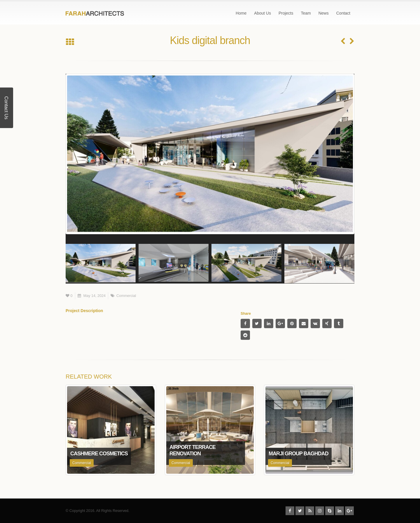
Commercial (126, 296)
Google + (280, 323)
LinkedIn (269, 323)
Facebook (245, 323)
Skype (330, 511)
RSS (310, 511)
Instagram (320, 511)
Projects (286, 13)
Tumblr (339, 323)
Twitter (257, 323)
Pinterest (292, 323)
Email (304, 323)
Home (241, 13)
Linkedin (339, 511)
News (324, 13)
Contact (343, 13)
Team (306, 13)
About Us (262, 13)
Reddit (245, 335)
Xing (327, 323)
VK (315, 323)
